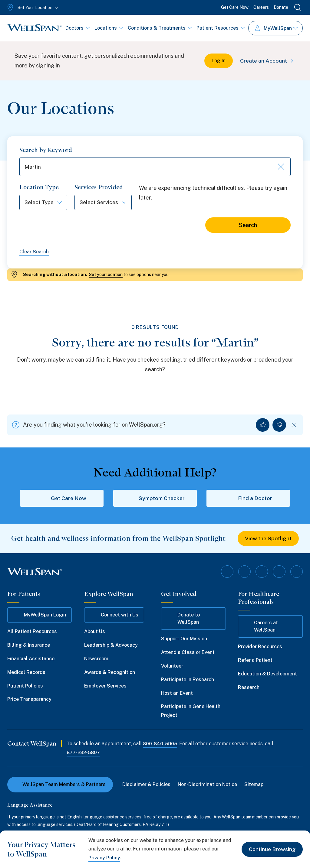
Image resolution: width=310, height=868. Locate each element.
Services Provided (101, 188)
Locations (109, 28)
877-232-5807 (84, 753)
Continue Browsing (271, 849)
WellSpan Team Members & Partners (60, 785)
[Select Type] (44, 203)
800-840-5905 (160, 744)
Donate (281, 7)
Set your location (106, 275)
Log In (217, 61)
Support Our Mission (184, 639)
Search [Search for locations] (248, 226)
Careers (261, 7)
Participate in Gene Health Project (191, 711)
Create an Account (267, 61)
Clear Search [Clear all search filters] (34, 253)
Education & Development (267, 674)
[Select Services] (106, 203)
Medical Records (26, 673)
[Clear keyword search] (280, 167)
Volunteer (172, 666)
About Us (95, 632)
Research (249, 688)
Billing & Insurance (29, 646)
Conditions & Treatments (160, 28)
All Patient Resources (32, 632)
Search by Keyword (46, 150)
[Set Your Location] (32, 8)
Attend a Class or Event (188, 653)
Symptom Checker (155, 499)
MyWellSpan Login (40, 616)
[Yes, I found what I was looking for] (263, 426)
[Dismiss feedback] (294, 426)
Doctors (77, 28)
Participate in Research (188, 680)
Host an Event (177, 693)
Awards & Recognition (110, 673)
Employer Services (105, 686)
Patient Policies (25, 686)
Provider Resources (260, 647)
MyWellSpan (276, 28)
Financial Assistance (31, 659)
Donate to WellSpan (183, 619)
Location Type (39, 188)
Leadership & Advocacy (111, 646)
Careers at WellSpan (261, 627)
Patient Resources (221, 28)
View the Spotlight (268, 539)
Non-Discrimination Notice (208, 785)
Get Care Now (235, 7)
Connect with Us (114, 616)
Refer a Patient (255, 661)
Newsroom (96, 659)
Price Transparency (29, 700)
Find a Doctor (248, 499)
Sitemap (254, 785)
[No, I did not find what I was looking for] (279, 426)
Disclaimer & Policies (147, 785)
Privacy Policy (104, 858)
